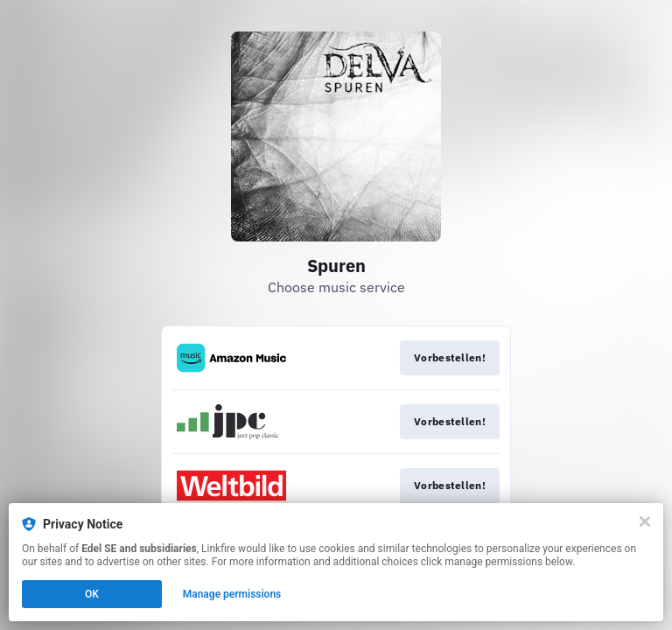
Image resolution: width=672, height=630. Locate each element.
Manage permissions (232, 594)
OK (92, 594)
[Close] (645, 521)
